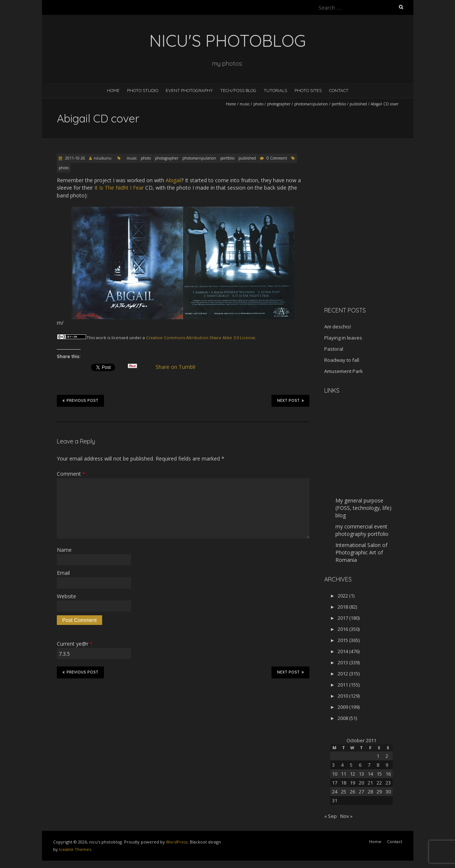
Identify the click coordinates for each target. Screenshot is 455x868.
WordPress (177, 842)
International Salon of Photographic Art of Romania (361, 552)
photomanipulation (311, 104)
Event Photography (189, 90)
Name (64, 550)
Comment (71, 474)
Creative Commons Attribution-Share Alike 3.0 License (201, 338)
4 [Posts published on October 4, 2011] (342, 765)
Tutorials (275, 90)
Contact (339, 90)
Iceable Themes (75, 849)
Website (66, 596)
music (245, 104)
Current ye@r (75, 644)
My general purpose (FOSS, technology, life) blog (363, 508)
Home (113, 90)
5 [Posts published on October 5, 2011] (351, 765)
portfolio (339, 104)
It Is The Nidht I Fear (119, 188)
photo (258, 104)
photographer (279, 104)
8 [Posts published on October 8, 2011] (378, 765)
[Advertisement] (371, 248)
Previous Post (80, 400)
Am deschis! (338, 327)
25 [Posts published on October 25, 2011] (344, 792)
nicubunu (103, 158)
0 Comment (277, 158)
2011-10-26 (74, 158)
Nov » (346, 816)
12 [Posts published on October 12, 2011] (352, 774)
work (101, 338)
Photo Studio (143, 90)
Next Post (290, 400)
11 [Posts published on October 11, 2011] (344, 774)
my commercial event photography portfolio (362, 530)
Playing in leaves (343, 338)
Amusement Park (344, 371)
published (358, 104)
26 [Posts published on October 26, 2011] (352, 792)
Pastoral (334, 349)
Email (63, 573)
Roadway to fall (342, 360)
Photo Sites (308, 90)
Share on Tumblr (178, 367)
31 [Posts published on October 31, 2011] (335, 800)
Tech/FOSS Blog (238, 90)
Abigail (173, 180)
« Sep (331, 816)
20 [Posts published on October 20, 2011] (361, 783)
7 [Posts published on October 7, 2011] (369, 765)
